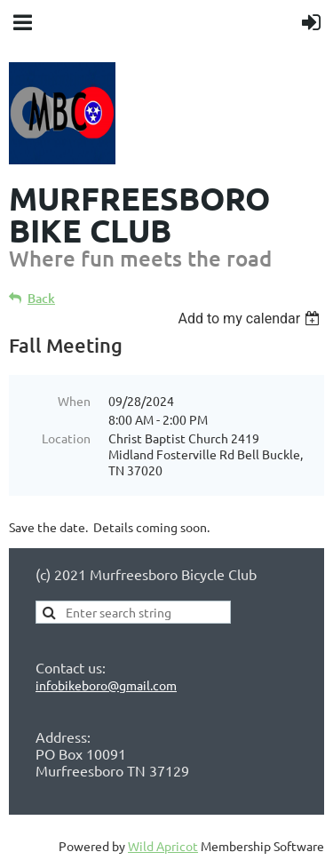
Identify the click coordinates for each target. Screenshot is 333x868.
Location (66, 438)
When (74, 401)
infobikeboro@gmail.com (106, 685)
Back (41, 298)
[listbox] (251, 319)
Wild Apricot (163, 846)
